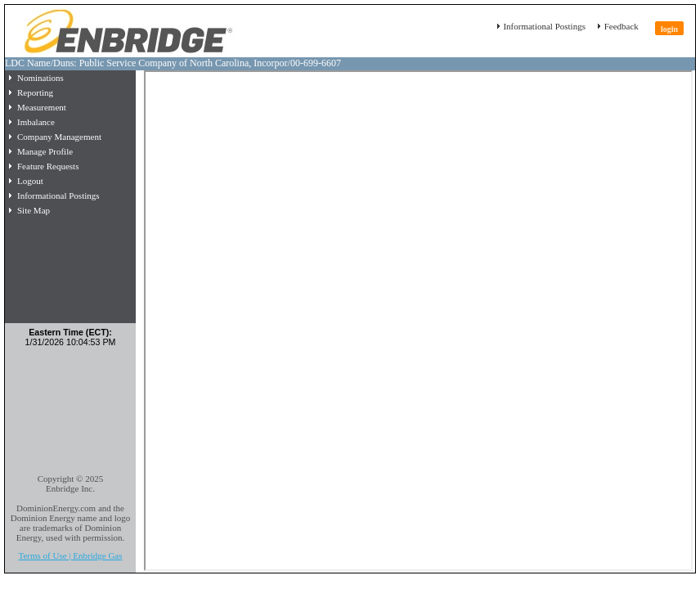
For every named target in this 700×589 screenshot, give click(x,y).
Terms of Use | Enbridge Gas (71, 555)
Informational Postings (543, 26)
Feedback (620, 26)
